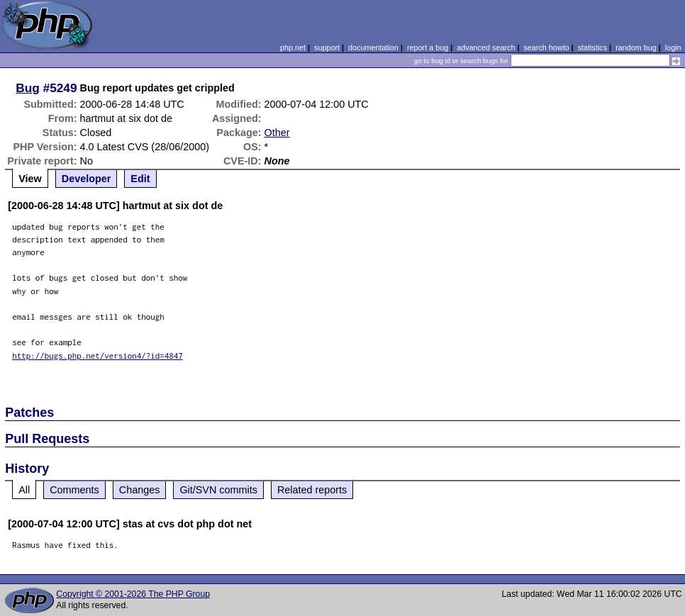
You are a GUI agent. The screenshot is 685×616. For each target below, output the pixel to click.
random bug (636, 47)
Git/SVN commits (218, 490)
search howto (546, 47)
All (24, 490)
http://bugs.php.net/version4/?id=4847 (98, 355)
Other (277, 133)
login (673, 47)
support (327, 47)
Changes (140, 490)
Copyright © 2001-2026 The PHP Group (133, 594)
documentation (373, 47)
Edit (140, 179)
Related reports (312, 490)
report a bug (428, 47)
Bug (28, 88)
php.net (293, 47)
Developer (87, 179)
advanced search (486, 47)
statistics (592, 47)
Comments (74, 490)
